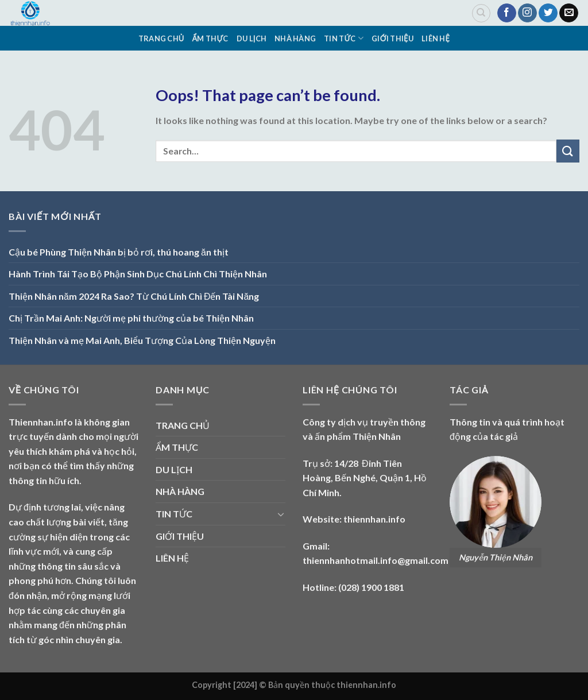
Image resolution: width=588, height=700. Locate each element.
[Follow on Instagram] (527, 13)
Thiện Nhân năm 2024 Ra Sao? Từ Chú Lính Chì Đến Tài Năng (134, 296)
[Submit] (568, 151)
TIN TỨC (344, 38)
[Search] (481, 13)
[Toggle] (281, 514)
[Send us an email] (569, 13)
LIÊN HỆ (436, 38)
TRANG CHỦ (161, 38)
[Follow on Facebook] (507, 13)
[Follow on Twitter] (548, 13)
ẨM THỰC (210, 38)
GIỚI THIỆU (392, 38)
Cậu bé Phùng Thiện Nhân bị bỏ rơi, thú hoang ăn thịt (119, 252)
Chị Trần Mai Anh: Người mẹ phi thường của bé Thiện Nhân (131, 318)
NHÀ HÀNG (295, 38)
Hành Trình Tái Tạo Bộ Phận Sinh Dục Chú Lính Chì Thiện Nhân (138, 274)
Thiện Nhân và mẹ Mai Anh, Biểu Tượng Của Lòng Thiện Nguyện (142, 340)
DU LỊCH (252, 38)
